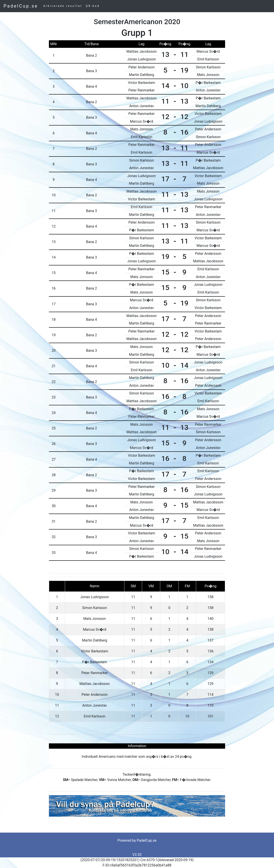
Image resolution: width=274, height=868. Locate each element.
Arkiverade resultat (63, 6)
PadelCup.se (21, 6)
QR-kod (93, 6)
